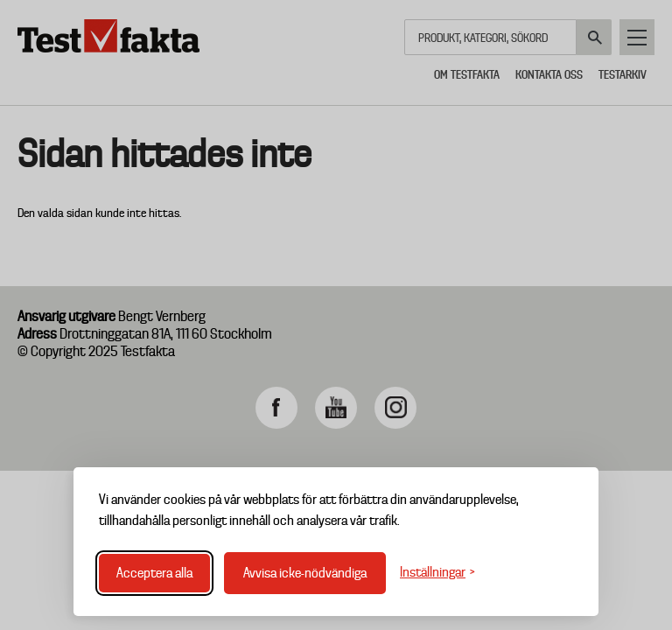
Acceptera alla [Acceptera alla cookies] (154, 573)
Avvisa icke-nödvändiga (305, 573)
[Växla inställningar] (437, 573)
